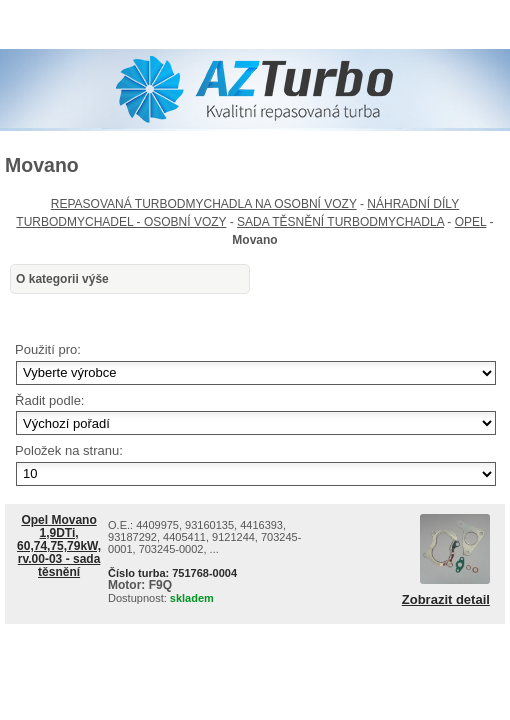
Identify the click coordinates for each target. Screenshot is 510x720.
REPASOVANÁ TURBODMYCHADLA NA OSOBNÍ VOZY (204, 204)
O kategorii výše (62, 279)
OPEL (471, 222)
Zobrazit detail (446, 600)
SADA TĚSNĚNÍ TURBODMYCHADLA (340, 222)
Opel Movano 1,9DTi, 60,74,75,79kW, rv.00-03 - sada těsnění (59, 546)
